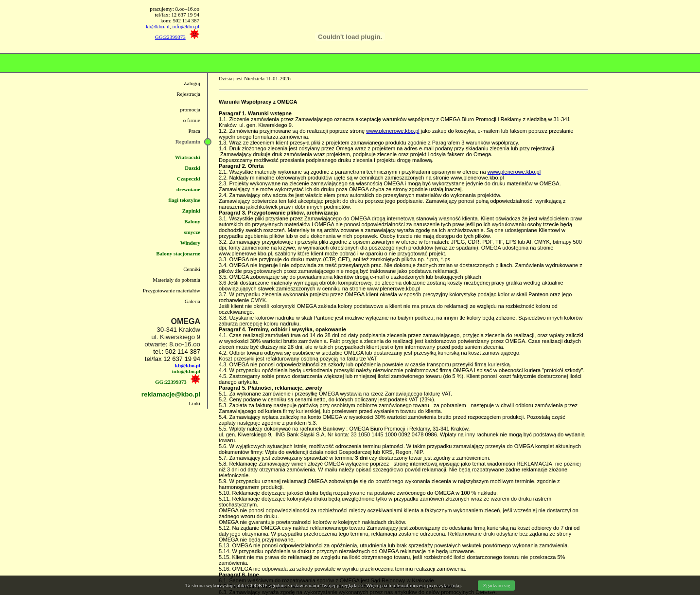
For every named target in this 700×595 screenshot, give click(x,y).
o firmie (192, 120)
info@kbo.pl (185, 26)
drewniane (188, 189)
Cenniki (192, 269)
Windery (190, 243)
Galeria (192, 301)
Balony (192, 221)
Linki (194, 403)
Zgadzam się (496, 585)
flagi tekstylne (184, 200)
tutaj (456, 585)
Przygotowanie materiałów (172, 290)
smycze (192, 232)
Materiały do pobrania (176, 280)
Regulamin (188, 142)
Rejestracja (188, 94)
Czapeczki (189, 179)
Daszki (192, 168)
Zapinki (191, 211)
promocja (190, 109)
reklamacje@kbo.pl (171, 394)
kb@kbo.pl (158, 26)
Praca (194, 131)
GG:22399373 (170, 37)
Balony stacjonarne (178, 253)
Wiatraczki (188, 157)
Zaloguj (192, 83)
